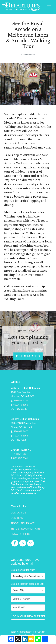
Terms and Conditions (26, 529)
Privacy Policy (21, 534)
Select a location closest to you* (28, 584)
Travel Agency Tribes (28, 635)
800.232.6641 (21, 458)
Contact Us (18, 513)
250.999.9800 (21, 431)
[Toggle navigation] (49, 7)
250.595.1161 (21, 401)
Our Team (17, 518)
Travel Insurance (23, 523)
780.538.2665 (21, 454)
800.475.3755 (21, 405)
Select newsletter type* (23, 570)
